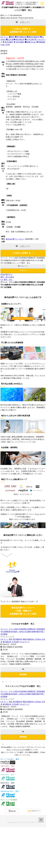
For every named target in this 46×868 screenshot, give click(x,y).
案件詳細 (23, 674)
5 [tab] (18, 682)
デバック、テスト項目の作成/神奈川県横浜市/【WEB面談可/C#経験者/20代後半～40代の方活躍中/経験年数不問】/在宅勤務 (23, 632)
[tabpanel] (23, 653)
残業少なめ (30, 42)
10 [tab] (36, 682)
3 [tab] (10, 682)
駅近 (12, 37)
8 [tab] (29, 682)
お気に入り (23, 266)
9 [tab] (32, 682)
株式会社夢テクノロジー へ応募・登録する (23, 611)
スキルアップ (24, 642)
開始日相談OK (33, 37)
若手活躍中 (8, 42)
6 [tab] (21, 682)
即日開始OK (21, 37)
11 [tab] (40, 682)
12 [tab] (43, 682)
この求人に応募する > (23, 30)
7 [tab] (25, 682)
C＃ (2, 37)
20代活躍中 (19, 42)
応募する (23, 271)
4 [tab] (14, 682)
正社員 (10, 39)
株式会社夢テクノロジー (15, 239)
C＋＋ (6, 37)
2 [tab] (7, 682)
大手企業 (29, 39)
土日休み (38, 639)
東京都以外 (19, 39)
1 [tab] (3, 682)
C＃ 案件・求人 (7, 280)
